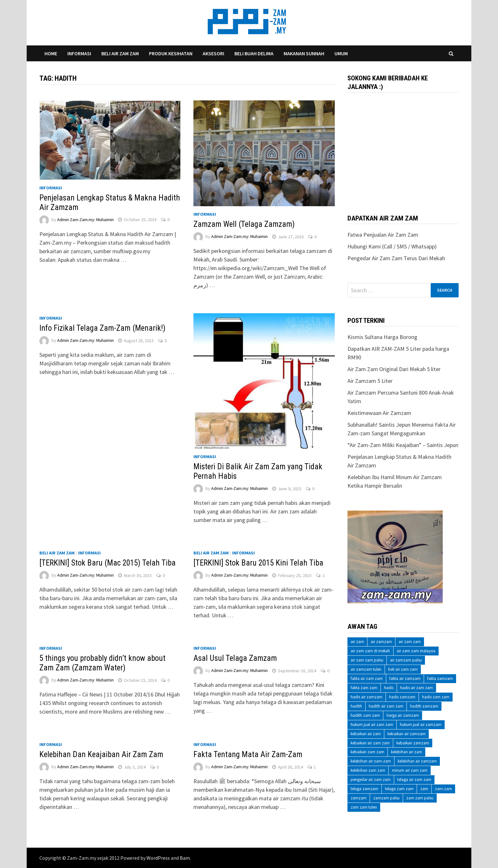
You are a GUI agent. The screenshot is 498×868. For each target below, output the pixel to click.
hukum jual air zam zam (372, 725)
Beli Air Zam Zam (120, 53)
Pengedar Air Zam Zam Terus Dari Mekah (396, 258)
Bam (185, 858)
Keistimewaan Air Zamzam (379, 413)
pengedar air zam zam (371, 780)
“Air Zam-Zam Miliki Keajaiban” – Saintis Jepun (403, 445)
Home (51, 53)
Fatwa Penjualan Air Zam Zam (383, 235)
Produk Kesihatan (171, 53)
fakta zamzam (440, 678)
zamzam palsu (386, 798)
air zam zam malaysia (416, 651)
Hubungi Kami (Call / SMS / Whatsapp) (392, 246)
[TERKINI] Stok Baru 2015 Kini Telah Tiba (258, 563)
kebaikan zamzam (413, 743)
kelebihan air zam (407, 752)
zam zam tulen (364, 807)
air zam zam (410, 642)
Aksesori (213, 53)
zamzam (359, 798)
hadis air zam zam (417, 688)
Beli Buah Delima (254, 53)
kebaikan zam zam (367, 752)
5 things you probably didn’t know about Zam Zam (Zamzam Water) (102, 663)
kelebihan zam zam (368, 770)
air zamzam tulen (366, 669)
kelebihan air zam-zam (371, 761)
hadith (356, 706)
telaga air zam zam (414, 780)
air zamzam (381, 642)
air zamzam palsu (406, 660)
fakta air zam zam (367, 678)
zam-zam (443, 789)
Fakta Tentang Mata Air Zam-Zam (248, 754)
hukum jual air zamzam (421, 725)
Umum (341, 53)
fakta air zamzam (405, 678)
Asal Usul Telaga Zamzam (235, 658)
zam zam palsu (420, 798)
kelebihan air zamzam (417, 761)
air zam (357, 642)
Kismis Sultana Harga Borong (382, 337)
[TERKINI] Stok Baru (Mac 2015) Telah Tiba (108, 563)
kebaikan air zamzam (407, 734)
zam (424, 789)
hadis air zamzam (367, 697)
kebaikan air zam (366, 734)
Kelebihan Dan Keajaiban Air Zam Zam (101, 754)
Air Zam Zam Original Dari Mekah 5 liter (394, 369)
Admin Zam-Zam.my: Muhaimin (85, 220)
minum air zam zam (410, 770)
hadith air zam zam (386, 706)
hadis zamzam (402, 697)
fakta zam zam (364, 688)
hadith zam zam (365, 715)
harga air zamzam (403, 715)
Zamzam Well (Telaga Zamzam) (244, 224)
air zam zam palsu (367, 660)
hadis (389, 688)
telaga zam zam (399, 789)
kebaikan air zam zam (370, 743)
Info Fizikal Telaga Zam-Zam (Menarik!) (102, 328)
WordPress (158, 858)
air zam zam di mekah (370, 651)
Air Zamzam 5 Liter (370, 381)
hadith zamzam (424, 706)
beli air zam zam (403, 669)
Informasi (79, 53)
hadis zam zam (436, 697)
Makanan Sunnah (304, 53)
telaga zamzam (364, 789)
